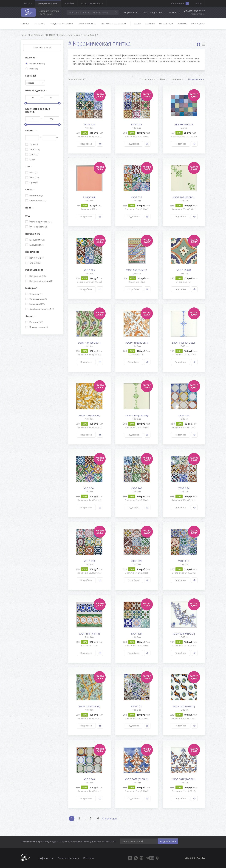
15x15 (31, 144)
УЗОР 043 (89, 779)
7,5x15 (32, 154)
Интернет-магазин (48, 3)
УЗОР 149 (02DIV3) (184, 197)
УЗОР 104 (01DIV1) (89, 706)
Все (32, 69)
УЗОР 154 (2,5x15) (137, 270)
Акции (138, 24)
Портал (28, 3)
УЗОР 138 (89, 561)
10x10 (33, 149)
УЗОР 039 (137, 197)
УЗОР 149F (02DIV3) (137, 415)
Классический (36, 201)
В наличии (35, 64)
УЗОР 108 (137, 488)
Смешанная (35, 245)
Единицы (31, 76)
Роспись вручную (39, 222)
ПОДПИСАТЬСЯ (168, 841)
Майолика (35, 304)
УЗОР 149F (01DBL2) (184, 343)
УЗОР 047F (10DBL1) (184, 779)
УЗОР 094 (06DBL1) (184, 634)
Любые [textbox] (30, 83)
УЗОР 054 (184, 488)
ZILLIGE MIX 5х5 (184, 124)
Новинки (150, 24)
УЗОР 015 (137, 706)
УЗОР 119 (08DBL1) (137, 343)
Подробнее (86, 144)
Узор (32, 178)
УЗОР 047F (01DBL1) (137, 779)
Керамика (34, 294)
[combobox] (35, 83)
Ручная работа (36, 227)
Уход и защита (87, 24)
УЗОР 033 (137, 124)
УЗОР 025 (89, 270)
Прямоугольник (37, 327)
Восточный (34, 196)
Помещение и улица (39, 281)
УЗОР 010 (184, 561)
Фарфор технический (40, 309)
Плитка (25, 24)
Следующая (109, 819)
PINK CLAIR (89, 197)
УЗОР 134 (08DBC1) (89, 343)
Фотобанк (69, 3)
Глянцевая (35, 240)
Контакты (174, 12)
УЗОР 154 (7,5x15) (89, 634)
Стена (33, 263)
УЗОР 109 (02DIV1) (89, 415)
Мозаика (40, 24)
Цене (163, 79)
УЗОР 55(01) (184, 270)
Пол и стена (35, 258)
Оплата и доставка (153, 12)
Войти (199, 3)
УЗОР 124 (137, 634)
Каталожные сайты (91, 3)
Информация (131, 12)
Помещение (36, 276)
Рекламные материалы (113, 24)
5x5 (30, 159)
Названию (177, 79)
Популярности (195, 79)
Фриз (31, 183)
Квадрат (34, 322)
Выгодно (182, 24)
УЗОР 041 (89, 488)
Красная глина (36, 299)
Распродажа (198, 24)
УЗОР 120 (89, 124)
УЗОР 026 (137, 561)
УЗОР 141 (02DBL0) (184, 706)
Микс (31, 173)
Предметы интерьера (62, 24)
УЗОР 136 (184, 415)
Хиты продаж (166, 24)
